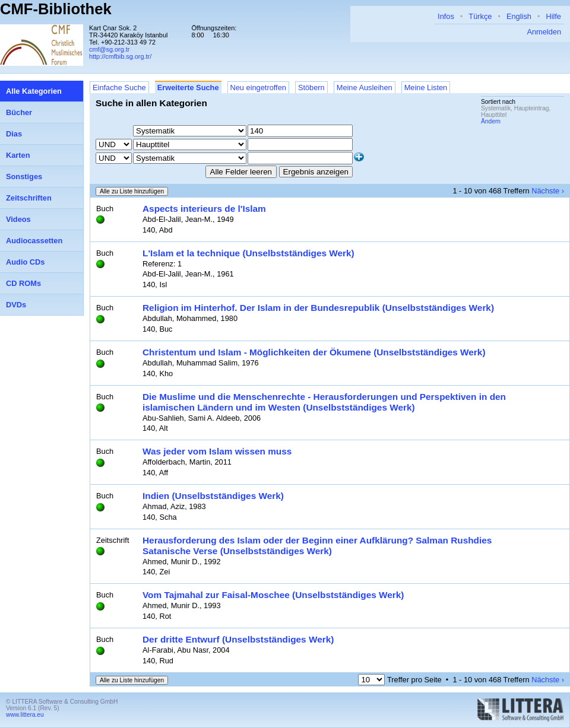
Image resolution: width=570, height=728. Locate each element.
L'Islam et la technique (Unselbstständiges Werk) (248, 253)
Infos (446, 16)
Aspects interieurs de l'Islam (204, 209)
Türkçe (480, 16)
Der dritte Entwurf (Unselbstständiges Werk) (238, 639)
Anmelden (544, 32)
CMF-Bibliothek (56, 9)
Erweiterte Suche (188, 88)
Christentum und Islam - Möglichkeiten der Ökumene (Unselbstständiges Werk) (314, 352)
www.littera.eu (25, 715)
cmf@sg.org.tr (109, 49)
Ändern (491, 121)
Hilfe (553, 16)
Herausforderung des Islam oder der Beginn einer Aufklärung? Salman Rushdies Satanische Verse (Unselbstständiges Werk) (317, 546)
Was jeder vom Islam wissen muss (217, 451)
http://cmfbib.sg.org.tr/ (120, 56)
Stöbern (311, 88)
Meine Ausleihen (365, 88)
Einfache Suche (119, 88)
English (519, 16)
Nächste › (548, 191)
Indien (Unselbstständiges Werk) (213, 496)
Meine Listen (426, 88)
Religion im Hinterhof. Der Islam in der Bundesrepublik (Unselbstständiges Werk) (318, 308)
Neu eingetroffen (258, 88)
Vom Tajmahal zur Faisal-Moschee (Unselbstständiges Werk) (273, 595)
